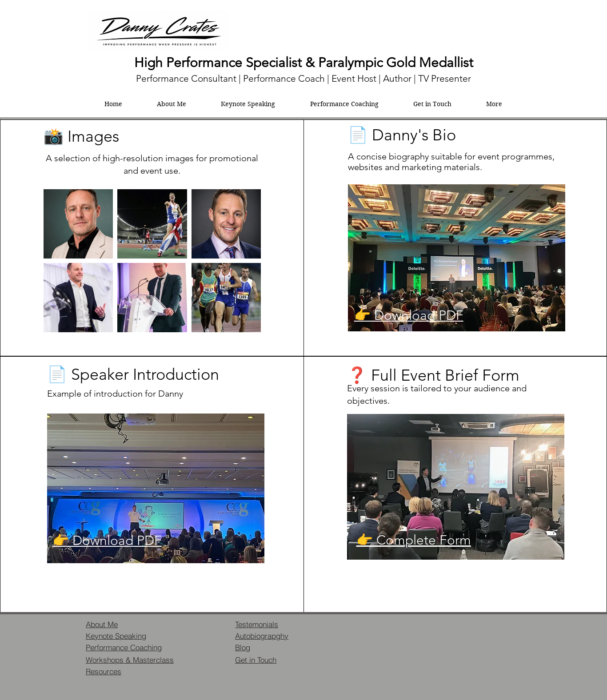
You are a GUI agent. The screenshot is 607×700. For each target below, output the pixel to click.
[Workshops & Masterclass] (132, 660)
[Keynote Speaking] (117, 636)
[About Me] (117, 624)
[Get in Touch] (267, 660)
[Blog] (267, 647)
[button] (494, 104)
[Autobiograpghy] (267, 636)
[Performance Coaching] (130, 647)
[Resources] (117, 671)
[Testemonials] (267, 624)
